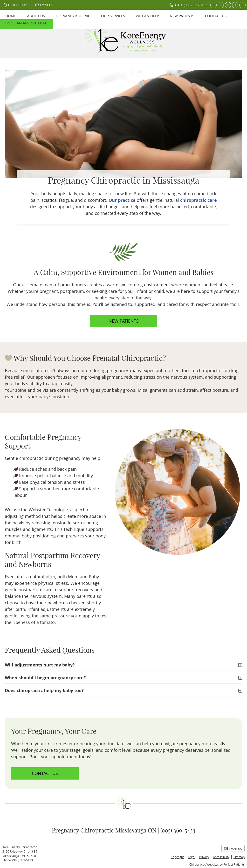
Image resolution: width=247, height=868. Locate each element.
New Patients (182, 16)
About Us (36, 16)
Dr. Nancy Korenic (73, 16)
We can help (147, 16)
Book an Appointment (27, 23)
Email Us (44, 5)
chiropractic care (199, 200)
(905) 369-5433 (196, 5)
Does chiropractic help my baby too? (44, 691)
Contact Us (216, 16)
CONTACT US (45, 773)
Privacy (204, 857)
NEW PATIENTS (124, 321)
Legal (192, 857)
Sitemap (239, 857)
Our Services (113, 16)
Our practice (122, 200)
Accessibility (221, 857)
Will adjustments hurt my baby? (40, 665)
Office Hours (16, 5)
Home (11, 16)
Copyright (177, 857)
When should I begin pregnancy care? (45, 678)
